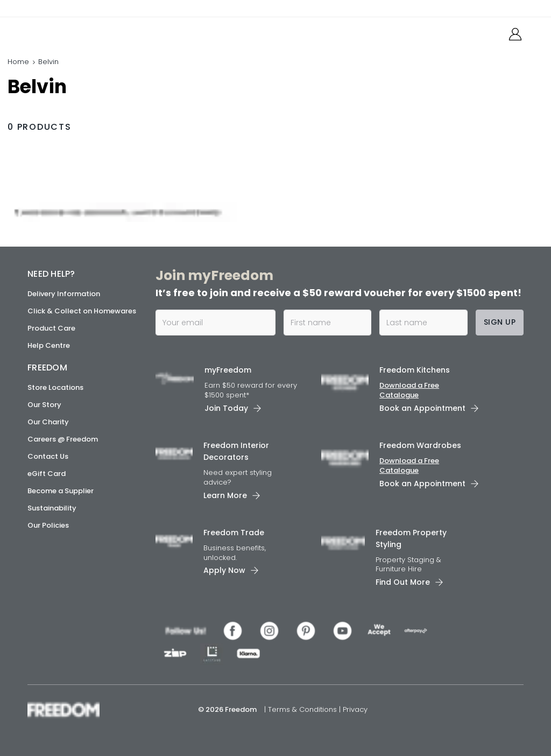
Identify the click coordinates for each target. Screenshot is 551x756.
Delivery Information (64, 294)
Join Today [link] (226, 408)
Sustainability (52, 508)
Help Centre (49, 345)
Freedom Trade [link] (234, 532)
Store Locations (55, 387)
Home (18, 62)
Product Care (51, 328)
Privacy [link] (355, 709)
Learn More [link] (225, 495)
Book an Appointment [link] (422, 408)
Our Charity (48, 422)
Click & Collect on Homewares (82, 311)
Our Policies (48, 525)
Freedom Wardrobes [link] (420, 445)
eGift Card (47, 474)
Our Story (44, 405)
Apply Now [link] (224, 570)
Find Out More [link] (403, 582)
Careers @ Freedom (63, 439)
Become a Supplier (61, 491)
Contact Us (48, 456)
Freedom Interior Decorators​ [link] (236, 451)
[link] (76, 31)
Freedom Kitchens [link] (415, 370)
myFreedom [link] (228, 370)
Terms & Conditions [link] (303, 709)
